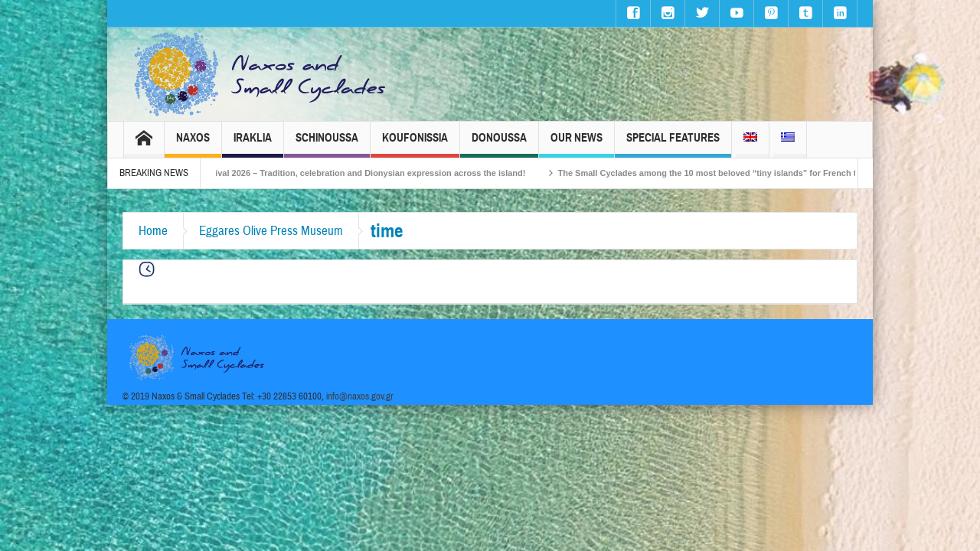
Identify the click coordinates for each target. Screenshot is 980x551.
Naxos (193, 144)
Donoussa (499, 144)
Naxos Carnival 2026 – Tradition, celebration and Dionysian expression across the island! (365, 173)
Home (153, 231)
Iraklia (253, 144)
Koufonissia (415, 144)
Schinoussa (327, 144)
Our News (577, 144)
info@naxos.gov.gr (360, 396)
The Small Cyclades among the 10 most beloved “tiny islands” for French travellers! (744, 173)
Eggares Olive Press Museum (271, 231)
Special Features (673, 144)
